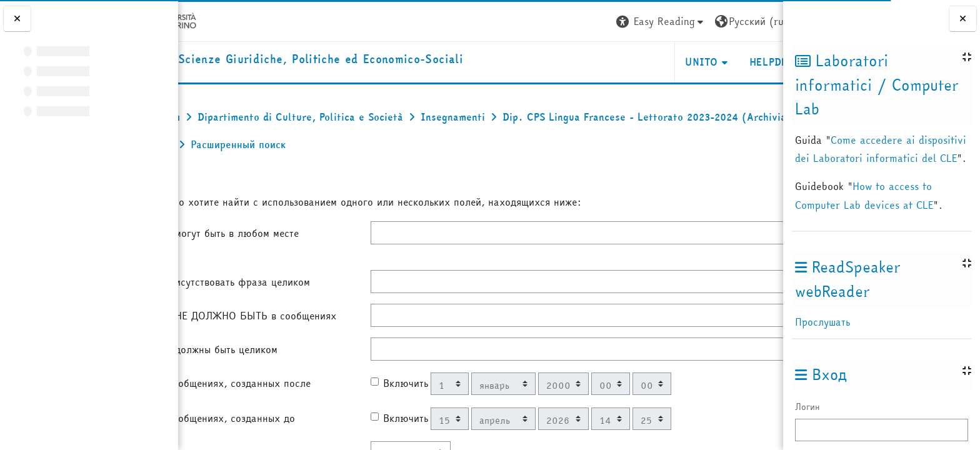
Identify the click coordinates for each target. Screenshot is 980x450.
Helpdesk (707, 62)
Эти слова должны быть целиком (260, 379)
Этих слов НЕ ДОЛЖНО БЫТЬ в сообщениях (259, 338)
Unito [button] (635, 62)
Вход (762, 21)
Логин (807, 407)
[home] (352, 60)
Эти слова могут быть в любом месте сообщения (271, 241)
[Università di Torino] (217, 20)
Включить (422, 421)
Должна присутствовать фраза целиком (255, 289)
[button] (594, 22)
